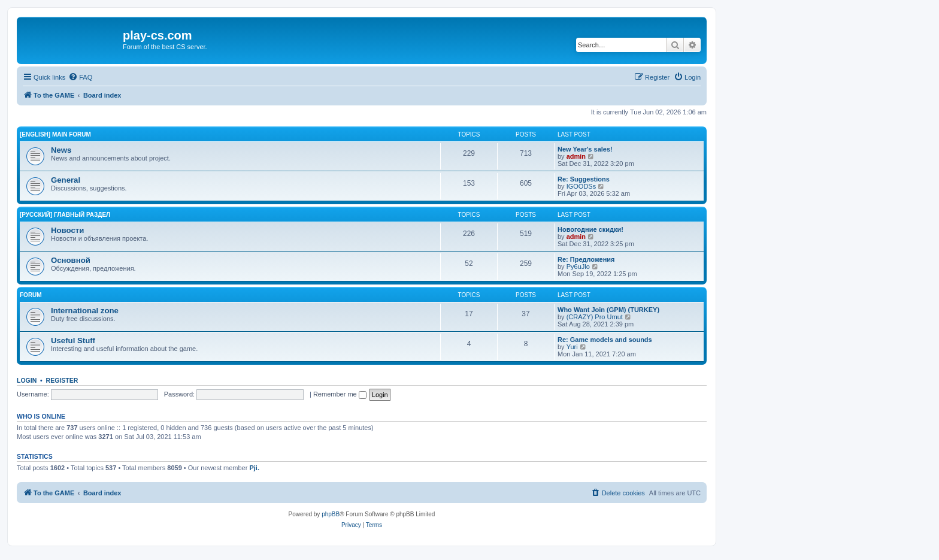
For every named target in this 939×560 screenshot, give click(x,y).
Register (62, 380)
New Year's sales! (585, 149)
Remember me (340, 394)
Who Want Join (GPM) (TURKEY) (608, 310)
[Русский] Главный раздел (65, 215)
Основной (71, 260)
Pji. (254, 468)
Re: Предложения (586, 259)
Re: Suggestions (584, 179)
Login (27, 380)
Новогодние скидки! (590, 229)
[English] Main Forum (55, 134)
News (61, 150)
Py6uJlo (578, 267)
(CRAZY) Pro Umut (595, 317)
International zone (85, 311)
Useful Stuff (73, 340)
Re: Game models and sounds (605, 340)
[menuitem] (80, 77)
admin (576, 156)
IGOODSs (581, 186)
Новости (67, 230)
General (66, 180)
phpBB (331, 514)
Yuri (572, 347)
